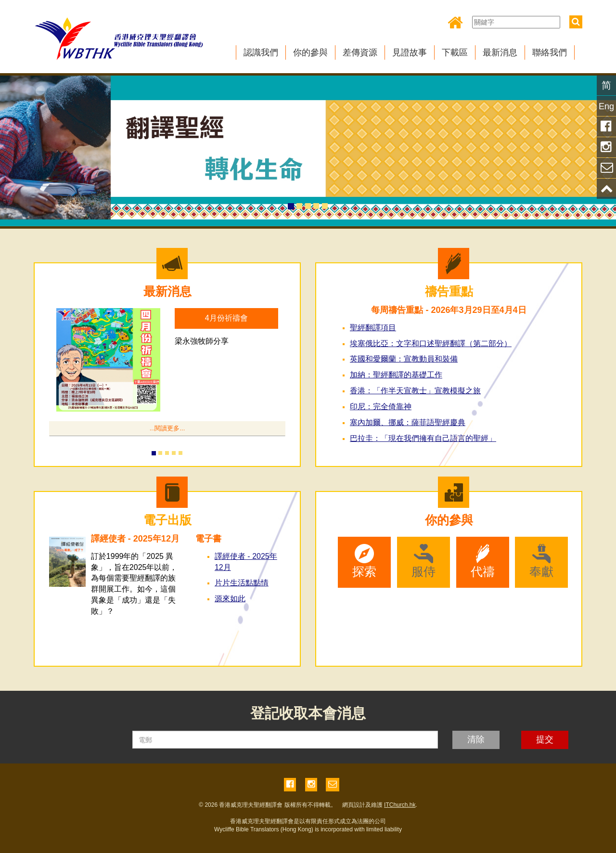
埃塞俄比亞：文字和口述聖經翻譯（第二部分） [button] (431, 343)
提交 (545, 739)
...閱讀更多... (167, 428)
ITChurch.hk (400, 805)
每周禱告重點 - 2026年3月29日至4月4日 (449, 310)
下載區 (455, 52)
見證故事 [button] (410, 52)
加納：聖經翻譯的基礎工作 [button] (396, 375)
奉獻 (541, 561)
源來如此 (230, 599)
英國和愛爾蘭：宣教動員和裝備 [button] (404, 359)
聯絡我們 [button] (550, 52)
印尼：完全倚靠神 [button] (381, 407)
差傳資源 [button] (360, 52)
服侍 (423, 561)
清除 (476, 739)
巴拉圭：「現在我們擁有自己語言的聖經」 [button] (423, 438)
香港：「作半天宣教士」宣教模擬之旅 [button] (415, 391)
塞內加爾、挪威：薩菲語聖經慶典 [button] (408, 422)
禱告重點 (449, 291)
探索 (364, 561)
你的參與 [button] (310, 52)
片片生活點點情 (242, 583)
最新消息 (167, 291)
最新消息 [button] (500, 52)
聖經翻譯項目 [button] (373, 328)
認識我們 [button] (261, 52)
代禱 (483, 561)
